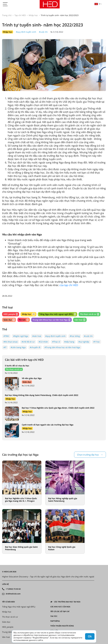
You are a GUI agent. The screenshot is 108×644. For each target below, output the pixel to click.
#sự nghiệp (84, 342)
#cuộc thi (43, 32)
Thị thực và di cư (89, 314)
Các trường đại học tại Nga (67, 602)
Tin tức (24, 320)
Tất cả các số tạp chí (60, 612)
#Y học (97, 342)
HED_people (11, 314)
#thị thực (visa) (10, 342)
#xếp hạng (69, 342)
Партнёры (55, 621)
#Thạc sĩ (56, 342)
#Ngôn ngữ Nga (21, 336)
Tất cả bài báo (9, 602)
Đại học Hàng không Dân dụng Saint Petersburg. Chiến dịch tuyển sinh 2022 (42, 395)
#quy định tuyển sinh (26, 32)
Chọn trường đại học (88, 455)
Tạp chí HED (20, 15)
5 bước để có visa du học (17, 366)
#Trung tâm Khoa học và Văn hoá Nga (62, 347)
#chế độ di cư (28, 342)
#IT (5, 347)
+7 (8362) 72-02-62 (13, 589)
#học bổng (75, 336)
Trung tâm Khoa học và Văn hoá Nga (51, 320)
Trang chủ (7, 15)
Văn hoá (80, 320)
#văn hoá (37, 336)
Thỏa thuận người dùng (62, 626)
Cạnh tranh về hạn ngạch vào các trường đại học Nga (48, 425)
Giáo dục (9, 320)
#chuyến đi (35, 347)
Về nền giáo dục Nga (32, 378)
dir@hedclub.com (13, 594)
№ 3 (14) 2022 (57, 32)
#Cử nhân (43, 342)
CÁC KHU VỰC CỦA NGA (60, 607)
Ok (90, 636)
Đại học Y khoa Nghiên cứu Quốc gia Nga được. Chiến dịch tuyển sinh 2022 (58, 408)
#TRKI (6, 336)
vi (97, 4)
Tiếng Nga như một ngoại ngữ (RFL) (58, 314)
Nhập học (33, 15)
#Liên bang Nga (18, 347)
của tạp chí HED (69, 285)
